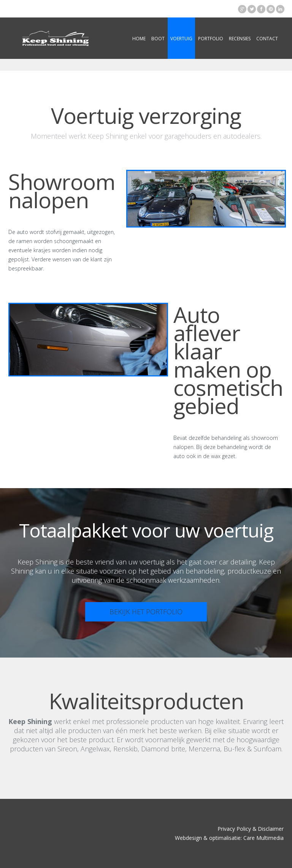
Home (139, 39)
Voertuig (181, 39)
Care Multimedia (263, 838)
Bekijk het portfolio (146, 612)
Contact (267, 39)
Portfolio (211, 39)
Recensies (240, 39)
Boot (158, 39)
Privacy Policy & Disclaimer (250, 829)
